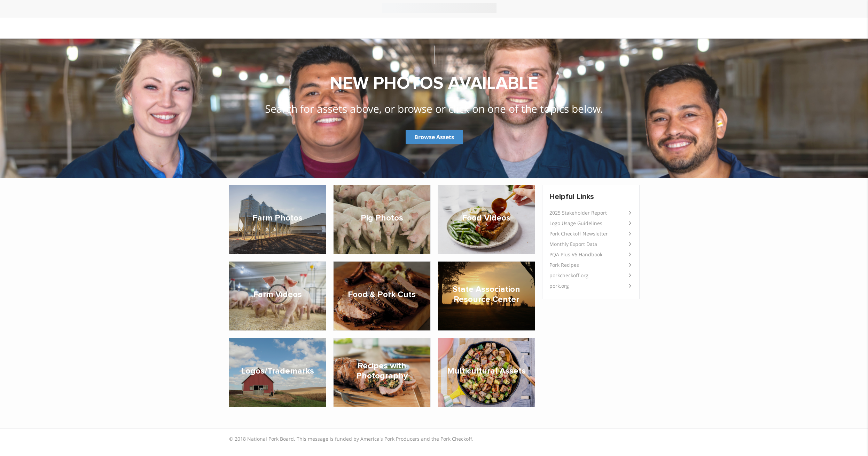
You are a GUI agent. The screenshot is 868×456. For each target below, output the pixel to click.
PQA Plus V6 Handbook (576, 254)
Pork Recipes (564, 265)
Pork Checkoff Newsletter (579, 234)
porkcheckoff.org (569, 275)
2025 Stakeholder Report (578, 213)
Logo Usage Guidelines (576, 223)
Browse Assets (434, 137)
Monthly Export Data (573, 244)
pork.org (559, 286)
